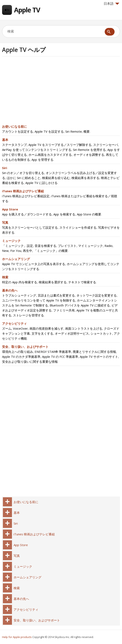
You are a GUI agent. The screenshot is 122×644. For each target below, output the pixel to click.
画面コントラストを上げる (84, 328)
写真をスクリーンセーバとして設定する (30, 227)
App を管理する (42, 160)
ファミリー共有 (64, 310)
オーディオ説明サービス (72, 333)
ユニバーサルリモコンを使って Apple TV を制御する (39, 300)
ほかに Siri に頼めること (24, 178)
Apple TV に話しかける (41, 183)
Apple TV (27, 10)
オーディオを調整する (89, 155)
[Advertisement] (37, 92)
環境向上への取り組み (18, 352)
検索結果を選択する (53, 282)
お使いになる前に (14, 126)
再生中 (28, 251)
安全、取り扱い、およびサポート (25, 347)
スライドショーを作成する (78, 227)
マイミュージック (90, 246)
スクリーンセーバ (106, 145)
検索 (5, 277)
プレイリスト (67, 246)
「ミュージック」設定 (18, 246)
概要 (87, 131)
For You (16, 251)
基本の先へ (10, 290)
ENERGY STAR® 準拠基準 (53, 352)
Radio (109, 246)
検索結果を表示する (85, 178)
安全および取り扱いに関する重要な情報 (30, 362)
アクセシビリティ (14, 323)
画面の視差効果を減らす (46, 328)
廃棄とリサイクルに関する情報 (94, 352)
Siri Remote (74, 131)
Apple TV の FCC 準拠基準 (60, 357)
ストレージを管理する (28, 315)
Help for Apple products (17, 637)
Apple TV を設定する (49, 131)
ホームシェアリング (16, 259)
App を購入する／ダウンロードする (27, 214)
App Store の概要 (89, 214)
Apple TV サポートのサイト (99, 357)
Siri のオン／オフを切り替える (23, 173)
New (5, 251)
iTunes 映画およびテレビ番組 (23, 191)
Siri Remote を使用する (89, 150)
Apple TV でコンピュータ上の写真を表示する (34, 264)
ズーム (7, 328)
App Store (10, 209)
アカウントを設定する (18, 131)
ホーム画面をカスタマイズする (50, 155)
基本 (5, 140)
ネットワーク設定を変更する (97, 295)
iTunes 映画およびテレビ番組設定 (26, 196)
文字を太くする (42, 333)
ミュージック (11, 241)
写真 (5, 222)
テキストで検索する (82, 282)
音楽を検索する (45, 246)
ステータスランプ (14, 145)
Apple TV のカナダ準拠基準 (21, 357)
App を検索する (64, 214)
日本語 (111, 4)
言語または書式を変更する (56, 295)
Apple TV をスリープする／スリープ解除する (60, 145)
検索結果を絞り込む (56, 178)
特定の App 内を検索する (20, 282)
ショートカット (101, 333)
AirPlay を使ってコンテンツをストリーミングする (37, 150)
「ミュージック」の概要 (51, 251)
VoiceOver (20, 328)
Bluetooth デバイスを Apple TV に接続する (80, 305)
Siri (5, 168)
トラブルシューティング (19, 295)
